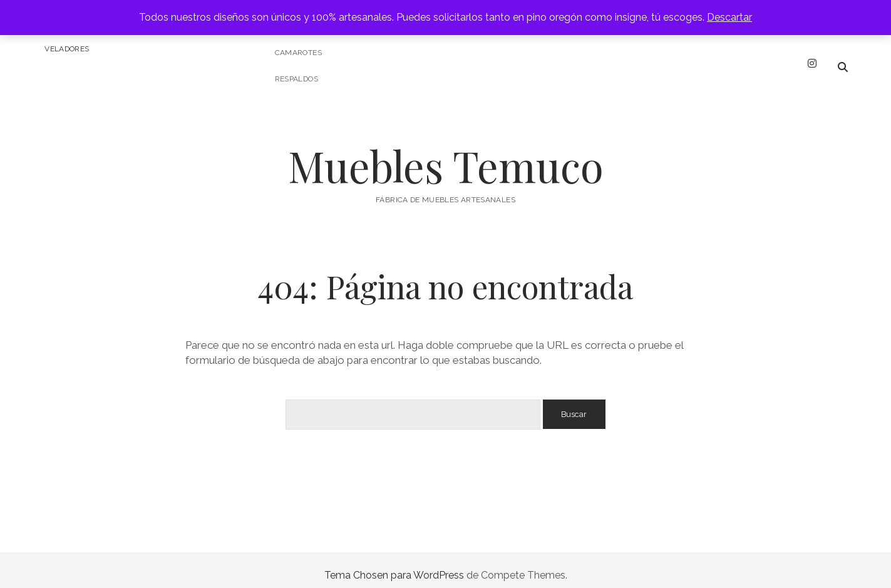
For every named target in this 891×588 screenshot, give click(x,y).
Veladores (67, 49)
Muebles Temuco (446, 156)
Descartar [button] (729, 17)
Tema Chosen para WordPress (394, 565)
